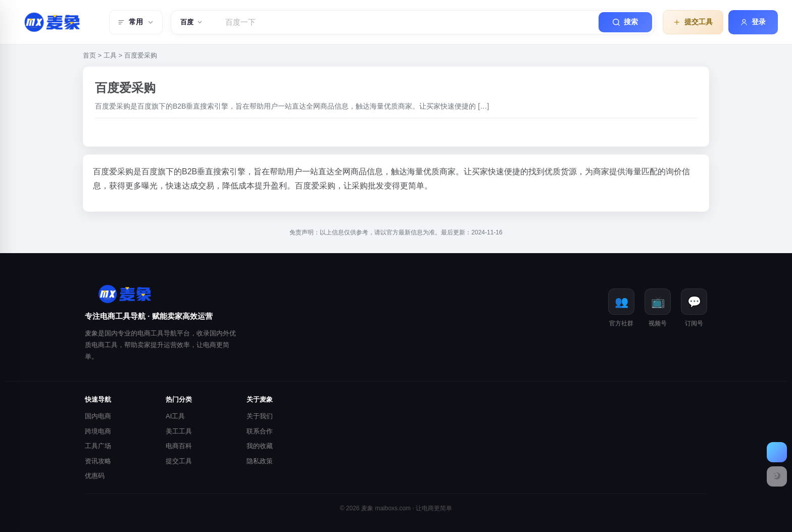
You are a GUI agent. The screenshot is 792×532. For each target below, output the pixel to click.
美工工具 (179, 431)
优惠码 (95, 476)
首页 (89, 55)
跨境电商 (98, 431)
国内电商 (98, 416)
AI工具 (175, 416)
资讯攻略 (98, 461)
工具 (110, 55)
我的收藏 (260, 446)
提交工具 (179, 461)
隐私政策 (260, 461)
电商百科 (179, 446)
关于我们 (260, 416)
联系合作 (260, 431)
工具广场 (98, 446)
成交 (198, 186)
